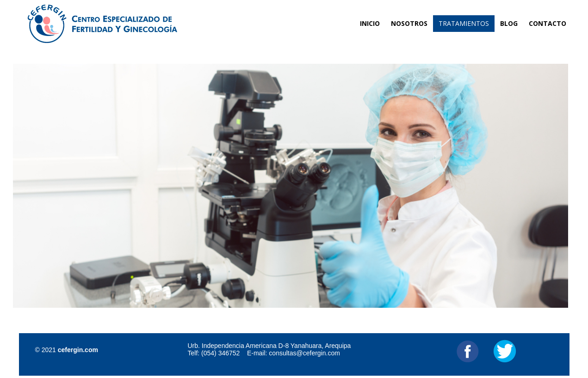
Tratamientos (464, 23)
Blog (509, 23)
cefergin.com (78, 350)
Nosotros (409, 23)
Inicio (370, 23)
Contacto (548, 23)
